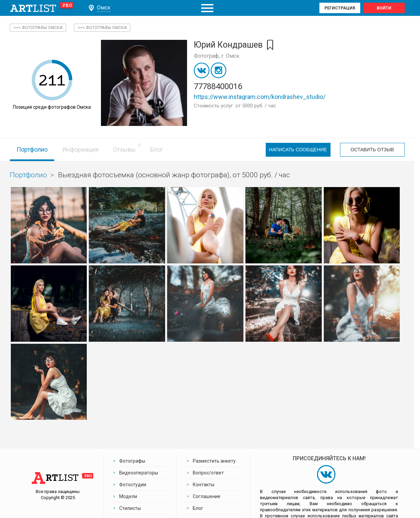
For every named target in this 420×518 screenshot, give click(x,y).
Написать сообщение (298, 150)
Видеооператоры (139, 473)
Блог (157, 149)
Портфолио (32, 149)
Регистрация (340, 8)
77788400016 (218, 86)
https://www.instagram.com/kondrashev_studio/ (260, 97)
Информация (80, 149)
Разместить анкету (214, 461)
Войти (384, 8)
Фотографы (132, 461)
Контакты (204, 485)
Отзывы (124, 149)
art (42, 8)
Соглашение (207, 496)
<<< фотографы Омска (38, 28)
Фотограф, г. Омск (217, 56)
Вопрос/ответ (208, 473)
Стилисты (130, 508)
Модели (128, 496)
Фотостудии (133, 485)
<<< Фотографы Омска (102, 28)
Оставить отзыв (372, 150)
